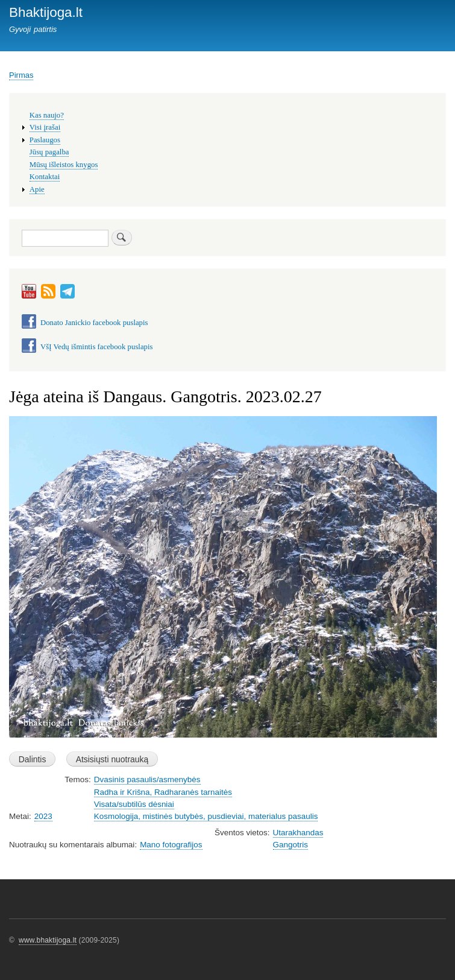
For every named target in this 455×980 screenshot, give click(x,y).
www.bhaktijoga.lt (48, 940)
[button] (223, 743)
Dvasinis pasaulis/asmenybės (147, 779)
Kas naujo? (47, 115)
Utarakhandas (298, 833)
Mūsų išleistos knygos (64, 165)
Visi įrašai (45, 127)
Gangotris (290, 845)
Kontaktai (45, 177)
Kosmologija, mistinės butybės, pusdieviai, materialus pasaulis (206, 816)
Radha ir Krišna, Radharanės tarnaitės (163, 792)
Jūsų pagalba (49, 152)
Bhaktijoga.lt (46, 12)
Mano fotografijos (171, 845)
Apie (37, 189)
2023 (43, 816)
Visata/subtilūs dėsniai (134, 804)
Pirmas (21, 75)
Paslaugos (45, 140)
